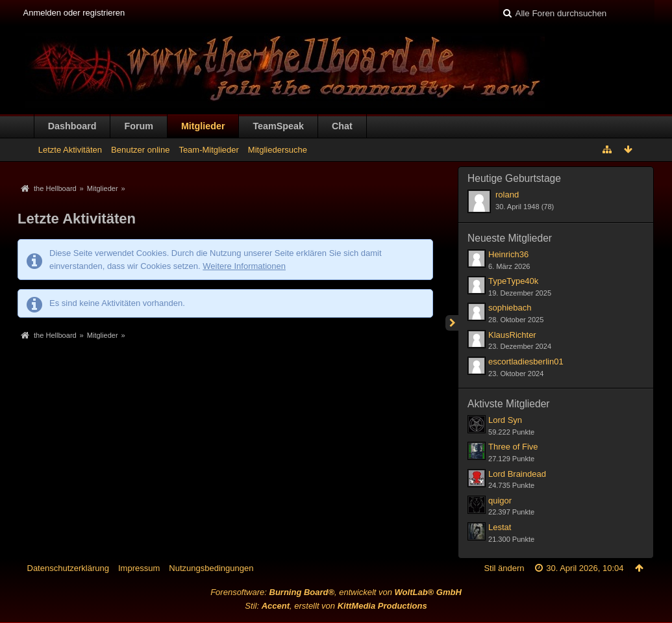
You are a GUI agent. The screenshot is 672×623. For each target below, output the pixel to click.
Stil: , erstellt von (336, 606)
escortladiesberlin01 (526, 362)
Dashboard (72, 126)
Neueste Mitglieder (510, 238)
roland (507, 195)
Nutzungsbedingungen (211, 568)
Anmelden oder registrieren (74, 13)
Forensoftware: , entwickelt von (336, 592)
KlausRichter (512, 335)
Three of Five (513, 447)
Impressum (139, 568)
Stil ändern (504, 568)
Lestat (500, 527)
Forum (138, 126)
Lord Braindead (517, 474)
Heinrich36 (508, 254)
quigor (500, 501)
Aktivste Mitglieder (509, 404)
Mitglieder (203, 126)
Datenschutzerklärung (68, 568)
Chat (342, 126)
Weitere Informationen (244, 266)
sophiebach (510, 308)
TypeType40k (513, 281)
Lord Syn (505, 420)
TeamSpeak (278, 126)
